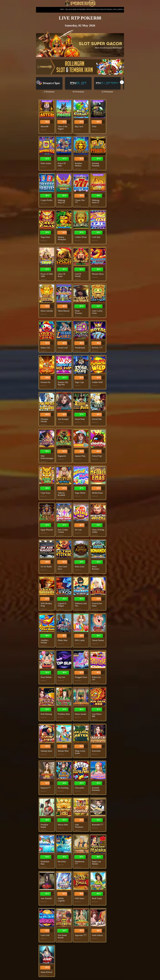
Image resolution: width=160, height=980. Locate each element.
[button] (122, 82)
